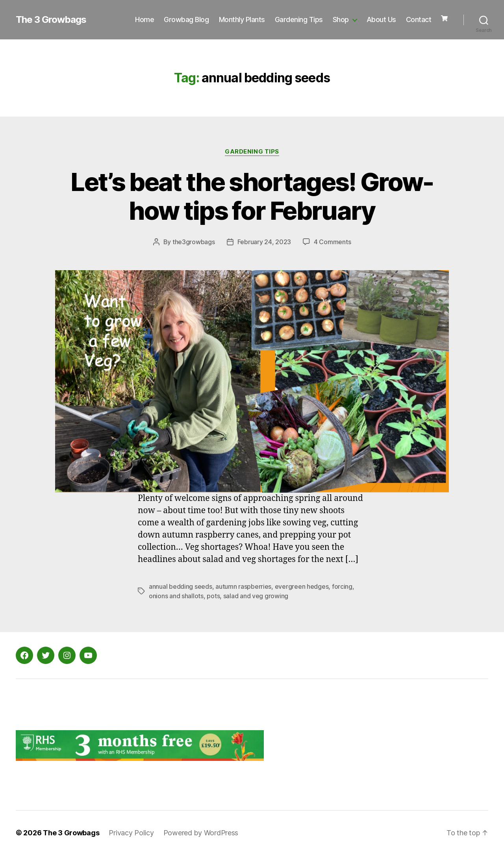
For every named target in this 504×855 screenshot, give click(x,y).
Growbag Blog (186, 19)
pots (213, 596)
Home (145, 19)
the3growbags (194, 242)
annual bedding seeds (181, 586)
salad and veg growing (256, 596)
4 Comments (332, 242)
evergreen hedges (302, 586)
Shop (341, 19)
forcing (342, 586)
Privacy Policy (131, 833)
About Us (381, 19)
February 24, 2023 (264, 242)
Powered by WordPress (201, 833)
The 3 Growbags (51, 20)
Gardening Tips (299, 19)
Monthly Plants (242, 19)
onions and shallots (176, 596)
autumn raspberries (243, 586)
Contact (419, 19)
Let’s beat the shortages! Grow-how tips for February (252, 196)
